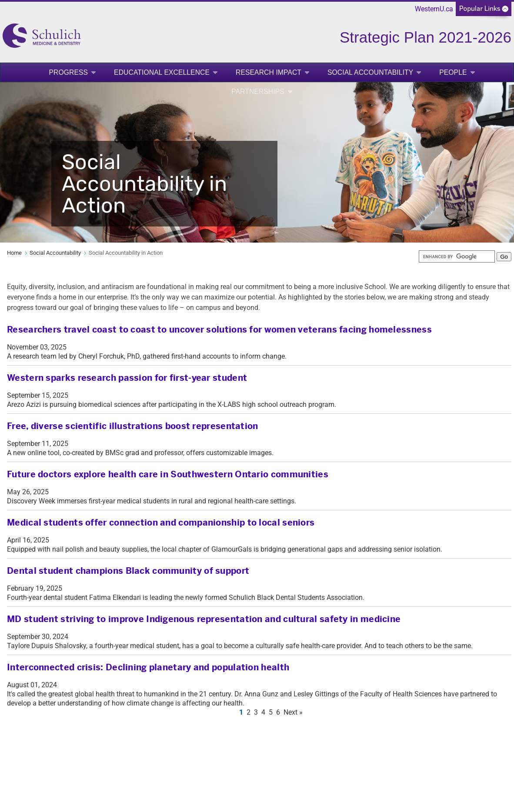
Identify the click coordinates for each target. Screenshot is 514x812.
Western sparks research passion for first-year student (127, 378)
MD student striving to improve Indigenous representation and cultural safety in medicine (204, 619)
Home (14, 253)
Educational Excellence (162, 72)
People (453, 72)
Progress (68, 72)
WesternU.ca (434, 9)
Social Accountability (370, 72)
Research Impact (269, 72)
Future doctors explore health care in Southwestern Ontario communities (168, 474)
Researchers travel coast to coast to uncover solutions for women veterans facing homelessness (219, 330)
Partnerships (258, 92)
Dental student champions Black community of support (128, 571)
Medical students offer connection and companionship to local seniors (161, 523)
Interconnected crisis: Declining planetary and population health (148, 667)
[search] (457, 256)
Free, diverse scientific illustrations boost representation (133, 426)
